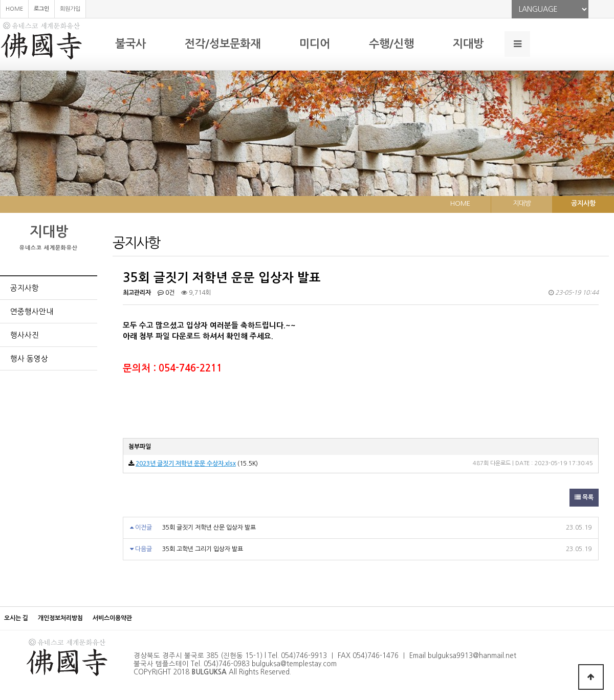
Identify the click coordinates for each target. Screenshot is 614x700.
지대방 (468, 44)
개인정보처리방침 (60, 618)
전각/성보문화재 (223, 44)
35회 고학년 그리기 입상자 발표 (203, 549)
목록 (584, 497)
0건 (166, 293)
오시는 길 (16, 618)
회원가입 (70, 9)
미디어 (315, 44)
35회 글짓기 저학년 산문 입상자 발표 (209, 528)
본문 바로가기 (0, 0)
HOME (14, 9)
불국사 (130, 44)
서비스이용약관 (112, 618)
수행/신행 (391, 44)
